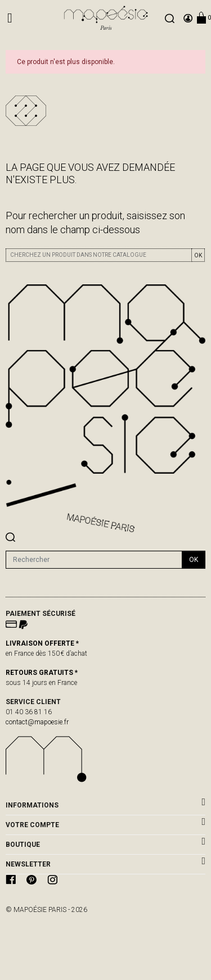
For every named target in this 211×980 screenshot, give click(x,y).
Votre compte (32, 825)
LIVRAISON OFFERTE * (42, 643)
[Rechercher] (94, 560)
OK (198, 255)
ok (194, 560)
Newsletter (28, 864)
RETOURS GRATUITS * (42, 673)
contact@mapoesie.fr (37, 722)
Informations (32, 805)
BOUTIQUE (23, 845)
